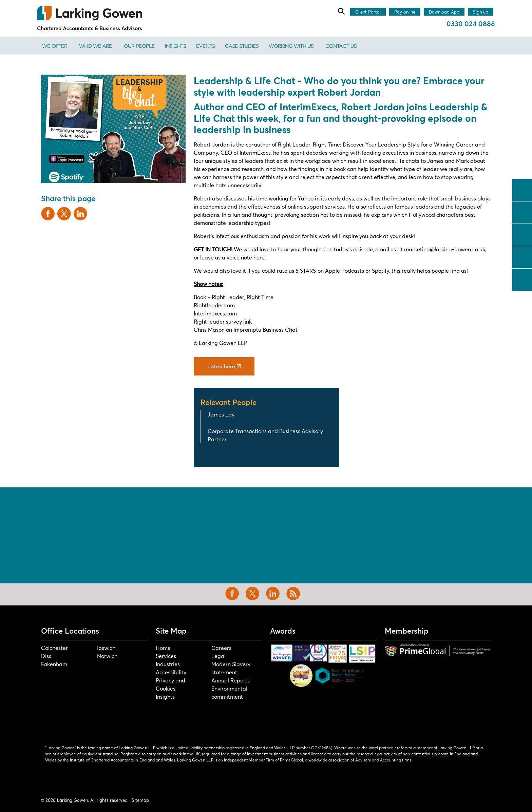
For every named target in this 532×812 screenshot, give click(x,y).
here (259, 257)
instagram (522, 256)
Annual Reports (231, 680)
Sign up (481, 12)
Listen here (224, 366)
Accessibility (171, 672)
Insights (175, 46)
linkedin (522, 234)
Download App (444, 12)
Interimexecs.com (215, 313)
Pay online (405, 12)
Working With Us (291, 46)
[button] (113, 129)
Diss (46, 656)
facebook (522, 189)
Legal (218, 656)
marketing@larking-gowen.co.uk (445, 249)
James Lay (221, 414)
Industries (168, 664)
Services (166, 656)
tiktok (522, 279)
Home (163, 648)
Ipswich (106, 648)
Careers (221, 648)
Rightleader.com (214, 305)
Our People (139, 46)
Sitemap (140, 800)
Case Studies (242, 46)
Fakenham (54, 664)
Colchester (54, 648)
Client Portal (368, 12)
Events (205, 46)
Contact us (341, 46)
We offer (55, 46)
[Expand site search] (341, 11)
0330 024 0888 (471, 24)
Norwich (107, 656)
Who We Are (96, 46)
